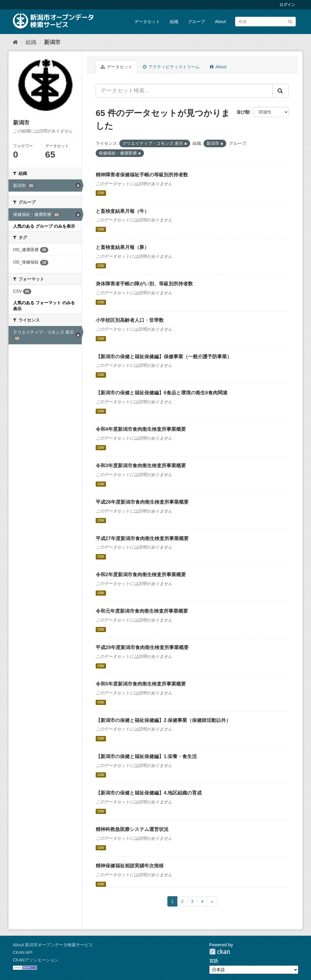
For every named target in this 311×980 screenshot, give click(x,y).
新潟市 (52, 42)
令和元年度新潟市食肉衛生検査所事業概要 (142, 611)
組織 (174, 22)
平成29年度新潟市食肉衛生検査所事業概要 (142, 647)
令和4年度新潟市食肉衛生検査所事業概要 (141, 429)
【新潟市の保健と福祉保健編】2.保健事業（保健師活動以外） (163, 720)
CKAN (220, 952)
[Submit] (290, 21)
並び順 (243, 112)
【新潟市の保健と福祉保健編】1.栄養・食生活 (146, 756)
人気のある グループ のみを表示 (44, 226)
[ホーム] (15, 42)
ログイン (287, 5)
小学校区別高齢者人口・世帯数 (130, 320)
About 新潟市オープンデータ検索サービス (53, 945)
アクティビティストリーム (171, 67)
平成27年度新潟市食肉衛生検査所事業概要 (142, 538)
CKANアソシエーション (36, 960)
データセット (147, 22)
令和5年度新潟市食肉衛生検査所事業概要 (141, 684)
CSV (101, 193)
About (220, 22)
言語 (214, 961)
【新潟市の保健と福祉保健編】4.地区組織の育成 (149, 793)
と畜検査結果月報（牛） (122, 211)
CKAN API (23, 952)
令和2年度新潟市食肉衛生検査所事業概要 (141, 575)
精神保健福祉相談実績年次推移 (130, 866)
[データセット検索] (265, 22)
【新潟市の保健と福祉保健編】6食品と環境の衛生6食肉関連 (162, 393)
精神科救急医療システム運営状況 (132, 829)
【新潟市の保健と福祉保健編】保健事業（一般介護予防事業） (164, 357)
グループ (197, 22)
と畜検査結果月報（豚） (122, 247)
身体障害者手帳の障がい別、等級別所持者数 (144, 284)
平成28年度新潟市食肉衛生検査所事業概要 (142, 502)
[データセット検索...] (184, 91)
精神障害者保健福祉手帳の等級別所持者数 (142, 175)
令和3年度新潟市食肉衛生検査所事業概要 (141, 466)
